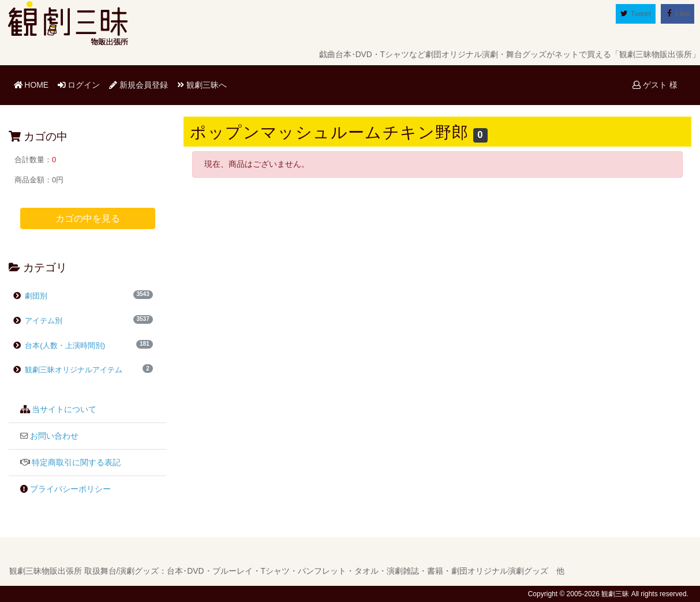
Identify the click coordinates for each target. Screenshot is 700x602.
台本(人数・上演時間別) (64, 345)
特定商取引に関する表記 (76, 463)
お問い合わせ (54, 436)
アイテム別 (43, 321)
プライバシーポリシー (70, 489)
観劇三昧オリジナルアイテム (68, 370)
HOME (33, 84)
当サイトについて (64, 410)
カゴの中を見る (88, 218)
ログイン (79, 85)
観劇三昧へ (202, 85)
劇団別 (35, 296)
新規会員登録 (138, 85)
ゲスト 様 (655, 85)
